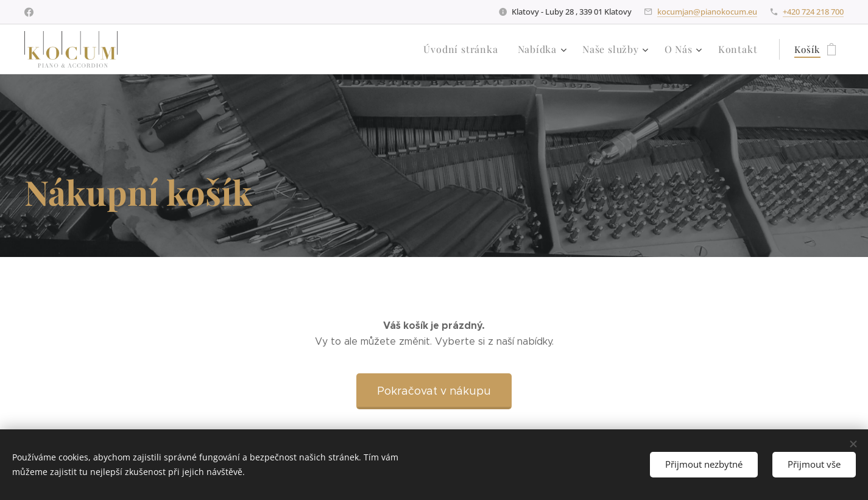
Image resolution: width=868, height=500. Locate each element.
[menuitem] (473, 49)
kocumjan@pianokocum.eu (707, 12)
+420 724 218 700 (813, 12)
